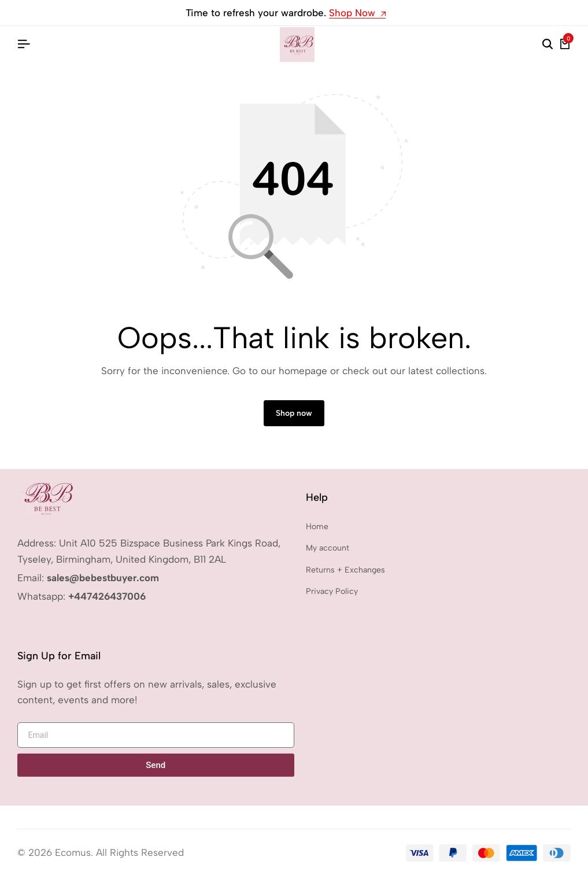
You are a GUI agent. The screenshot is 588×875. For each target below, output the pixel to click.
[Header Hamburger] (24, 44)
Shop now (294, 413)
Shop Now (357, 13)
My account (328, 548)
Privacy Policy (332, 591)
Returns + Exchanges (345, 570)
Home (317, 527)
